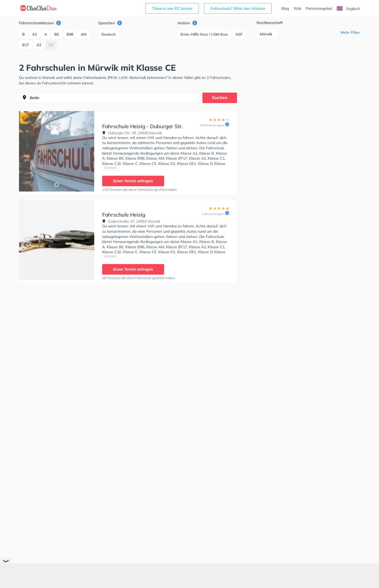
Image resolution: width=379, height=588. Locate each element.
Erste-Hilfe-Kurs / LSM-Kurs (204, 34)
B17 (26, 45)
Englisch (348, 9)
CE (51, 45)
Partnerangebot (319, 8)
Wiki (297, 8)
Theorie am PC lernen (172, 8)
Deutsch (108, 34)
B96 (70, 34)
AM (84, 34)
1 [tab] (56, 184)
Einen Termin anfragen (133, 181)
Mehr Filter (350, 32)
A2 (39, 45)
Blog (285, 8)
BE (57, 34)
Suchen (220, 98)
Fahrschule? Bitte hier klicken (238, 8)
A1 (35, 34)
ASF (239, 34)
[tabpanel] (57, 151)
